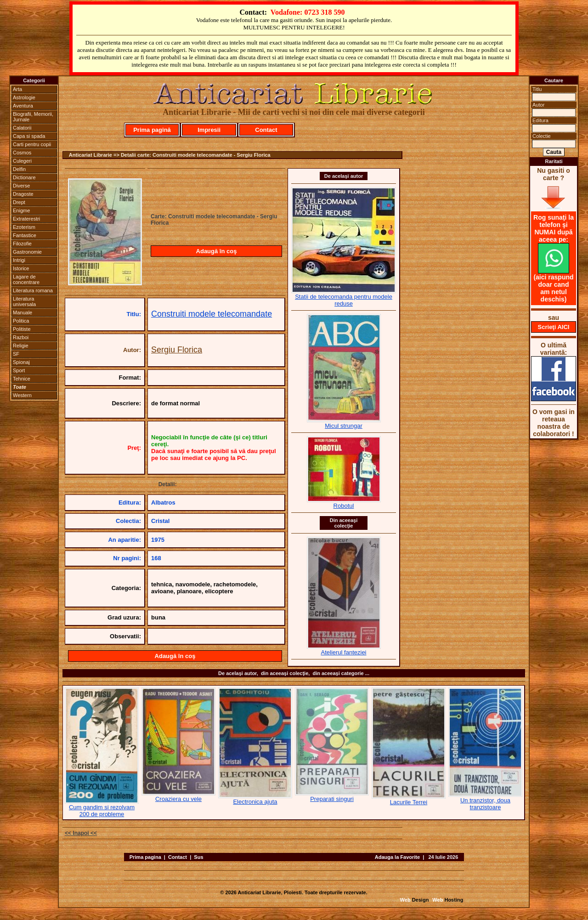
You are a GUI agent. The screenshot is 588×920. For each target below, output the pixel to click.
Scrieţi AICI (554, 327)
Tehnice (22, 379)
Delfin (19, 169)
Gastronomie (27, 252)
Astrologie (24, 97)
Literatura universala (24, 301)
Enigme (21, 210)
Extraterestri (26, 219)
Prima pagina (145, 857)
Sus (198, 857)
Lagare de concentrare (26, 279)
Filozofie (22, 244)
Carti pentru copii (32, 144)
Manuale (23, 312)
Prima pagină (152, 130)
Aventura (23, 106)
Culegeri (22, 161)
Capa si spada (29, 136)
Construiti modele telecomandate (212, 314)
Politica (21, 321)
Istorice (21, 268)
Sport (19, 370)
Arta (17, 89)
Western (22, 395)
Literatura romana (33, 290)
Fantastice (25, 235)
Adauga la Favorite (397, 857)
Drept (19, 202)
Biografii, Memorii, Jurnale (33, 117)
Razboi (21, 337)
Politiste (22, 329)
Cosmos (22, 153)
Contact (266, 130)
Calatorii (22, 128)
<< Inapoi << (81, 833)
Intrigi (19, 260)
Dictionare (24, 177)
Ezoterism (24, 227)
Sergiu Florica (177, 350)
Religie (21, 346)
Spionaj (21, 362)
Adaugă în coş (217, 251)
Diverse (21, 186)
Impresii (209, 130)
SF (16, 354)
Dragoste (23, 194)
